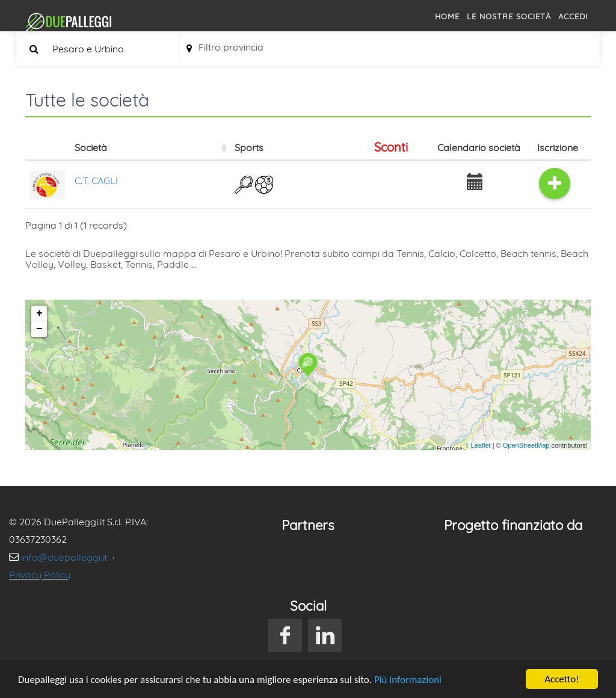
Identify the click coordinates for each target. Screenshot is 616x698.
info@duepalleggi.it (65, 557)
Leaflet (481, 445)
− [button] (39, 329)
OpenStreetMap (526, 445)
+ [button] (39, 313)
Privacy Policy (40, 575)
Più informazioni (408, 680)
